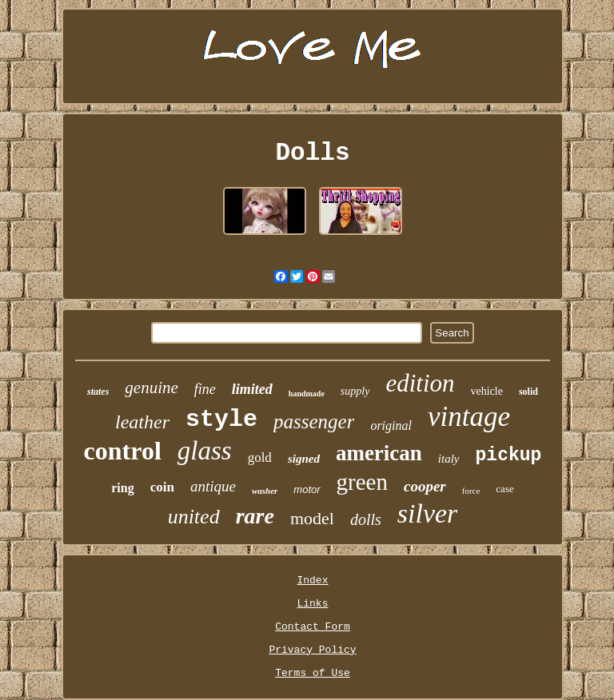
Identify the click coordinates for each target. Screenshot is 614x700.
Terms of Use (313, 673)
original (391, 426)
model (312, 518)
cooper (425, 486)
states (98, 392)
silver (428, 513)
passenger (314, 422)
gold (260, 457)
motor (307, 489)
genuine (151, 388)
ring (122, 488)
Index (312, 581)
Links (312, 604)
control (123, 451)
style (221, 420)
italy (449, 459)
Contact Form (313, 627)
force (471, 491)
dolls (366, 519)
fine (205, 389)
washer (265, 491)
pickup (509, 455)
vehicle (487, 391)
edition (420, 383)
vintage (469, 417)
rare (255, 516)
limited (252, 389)
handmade (307, 394)
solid (528, 392)
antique (213, 486)
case (504, 489)
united (194, 517)
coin (162, 487)
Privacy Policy (312, 650)
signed (304, 459)
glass (205, 451)
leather (142, 422)
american (379, 453)
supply (355, 391)
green (362, 482)
